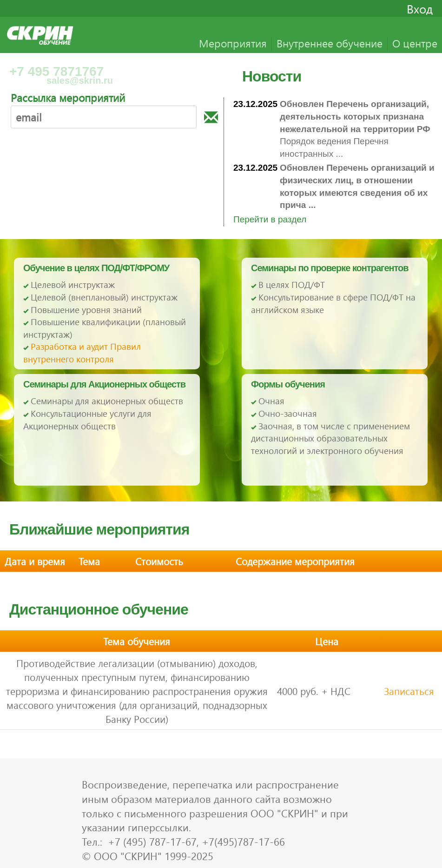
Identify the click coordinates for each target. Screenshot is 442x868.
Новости (272, 76)
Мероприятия (233, 43)
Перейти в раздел (270, 219)
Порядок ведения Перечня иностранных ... (355, 129)
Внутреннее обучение (330, 43)
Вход (420, 8)
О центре (415, 43)
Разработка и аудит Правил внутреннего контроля (82, 353)
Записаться (409, 691)
